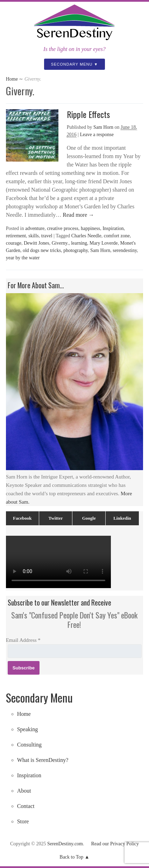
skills (34, 236)
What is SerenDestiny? (43, 760)
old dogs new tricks (42, 250)
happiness (90, 228)
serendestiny (125, 250)
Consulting (29, 745)
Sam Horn (103, 127)
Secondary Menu (72, 64)
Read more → (78, 215)
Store (23, 821)
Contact (26, 806)
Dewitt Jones (37, 243)
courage (14, 243)
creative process (63, 228)
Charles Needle (86, 236)
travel (47, 236)
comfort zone (117, 236)
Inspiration (113, 228)
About (24, 791)
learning (79, 243)
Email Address (23, 640)
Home (12, 79)
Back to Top (71, 857)
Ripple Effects (88, 114)
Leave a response (97, 135)
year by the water (23, 258)
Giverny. (60, 243)
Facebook (22, 518)
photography (76, 250)
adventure (35, 228)
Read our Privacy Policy (115, 844)
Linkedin (122, 518)
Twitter (56, 518)
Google (89, 518)
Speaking (28, 729)
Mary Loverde (104, 243)
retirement (16, 236)
